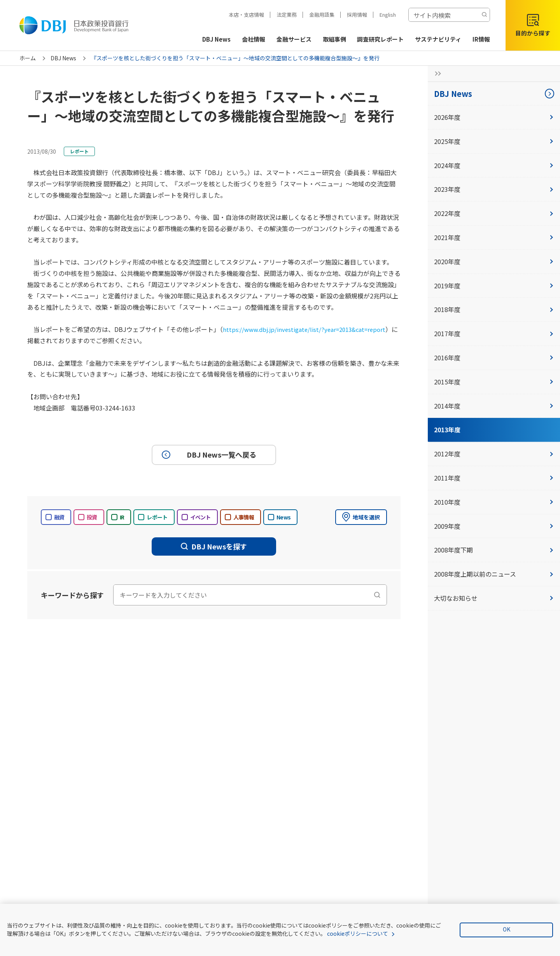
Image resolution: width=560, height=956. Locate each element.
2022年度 (494, 213)
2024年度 (494, 165)
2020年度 (494, 261)
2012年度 (494, 454)
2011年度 (494, 478)
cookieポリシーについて (358, 933)
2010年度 (494, 502)
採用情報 (357, 15)
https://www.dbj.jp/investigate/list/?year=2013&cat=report (309, 329)
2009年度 (494, 526)
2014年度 (494, 406)
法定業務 (287, 15)
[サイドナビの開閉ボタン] (436, 74)
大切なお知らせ (494, 598)
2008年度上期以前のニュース (494, 574)
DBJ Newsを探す (214, 546)
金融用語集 (322, 15)
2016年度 (494, 358)
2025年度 (494, 141)
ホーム (28, 58)
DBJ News (63, 58)
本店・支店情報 (246, 15)
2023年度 (494, 189)
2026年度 (494, 117)
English (388, 15)
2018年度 (494, 309)
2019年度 (494, 286)
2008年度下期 (494, 550)
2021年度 (494, 237)
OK (507, 929)
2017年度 (494, 333)
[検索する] (484, 15)
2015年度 (494, 382)
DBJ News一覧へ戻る (208, 454)
